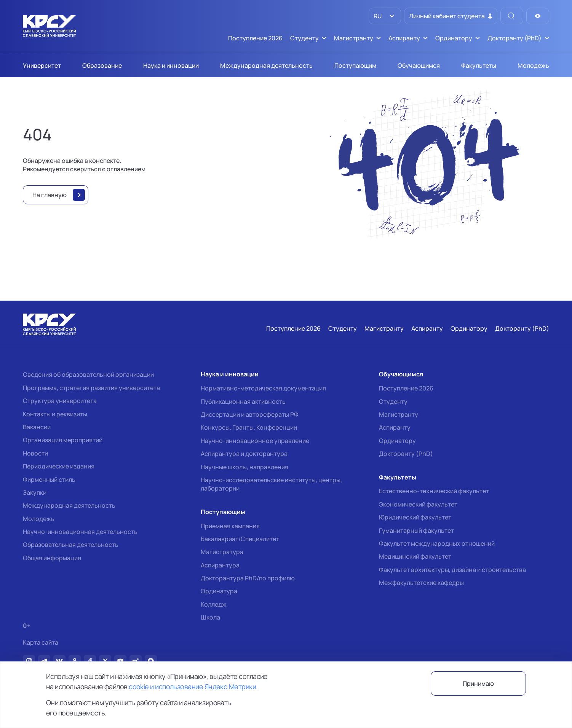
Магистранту (399, 414)
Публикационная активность (243, 401)
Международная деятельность (69, 505)
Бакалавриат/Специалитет (240, 539)
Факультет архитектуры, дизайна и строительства (452, 570)
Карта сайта (41, 643)
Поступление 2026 (406, 388)
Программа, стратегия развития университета (91, 388)
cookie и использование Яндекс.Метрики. (193, 687)
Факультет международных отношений (437, 543)
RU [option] (377, 16)
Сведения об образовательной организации (88, 374)
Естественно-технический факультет (434, 491)
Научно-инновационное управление (255, 441)
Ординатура (219, 591)
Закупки (35, 492)
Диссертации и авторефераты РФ (250, 414)
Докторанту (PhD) (406, 454)
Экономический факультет (418, 504)
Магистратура (222, 552)
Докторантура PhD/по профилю (248, 578)
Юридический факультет (415, 517)
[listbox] (385, 16)
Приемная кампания (230, 526)
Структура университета (60, 401)
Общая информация (52, 558)
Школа (210, 617)
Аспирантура (220, 565)
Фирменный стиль (49, 479)
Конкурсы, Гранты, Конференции (249, 427)
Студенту (393, 401)
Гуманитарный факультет (416, 530)
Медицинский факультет (415, 556)
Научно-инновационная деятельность (80, 532)
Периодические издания (59, 466)
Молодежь (39, 519)
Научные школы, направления (244, 467)
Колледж (214, 604)
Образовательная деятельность (71, 545)
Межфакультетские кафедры (421, 583)
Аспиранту (395, 427)
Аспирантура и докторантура (244, 454)
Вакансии (37, 427)
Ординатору (397, 441)
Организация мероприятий (63, 440)
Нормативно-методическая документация (263, 388)
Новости (35, 453)
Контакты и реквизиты (55, 414)
